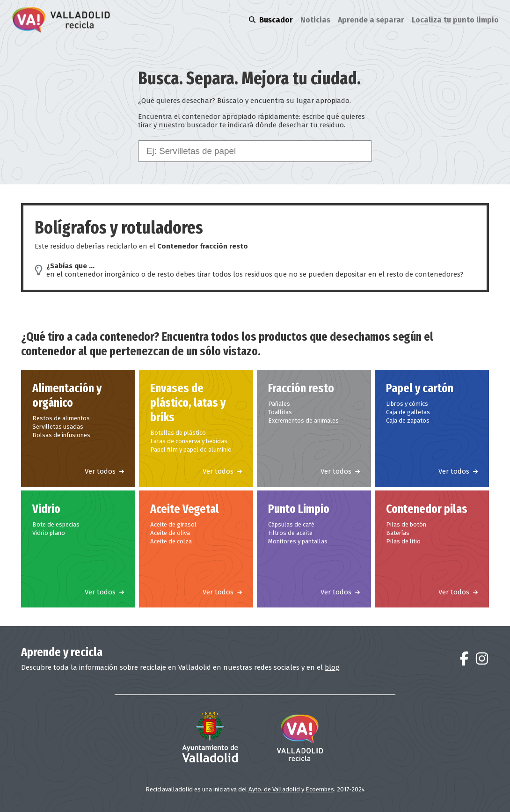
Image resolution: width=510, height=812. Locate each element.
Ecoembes (320, 789)
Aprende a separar (371, 20)
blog (332, 667)
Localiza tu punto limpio (455, 20)
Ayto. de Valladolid (274, 789)
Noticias (315, 20)
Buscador (271, 20)
